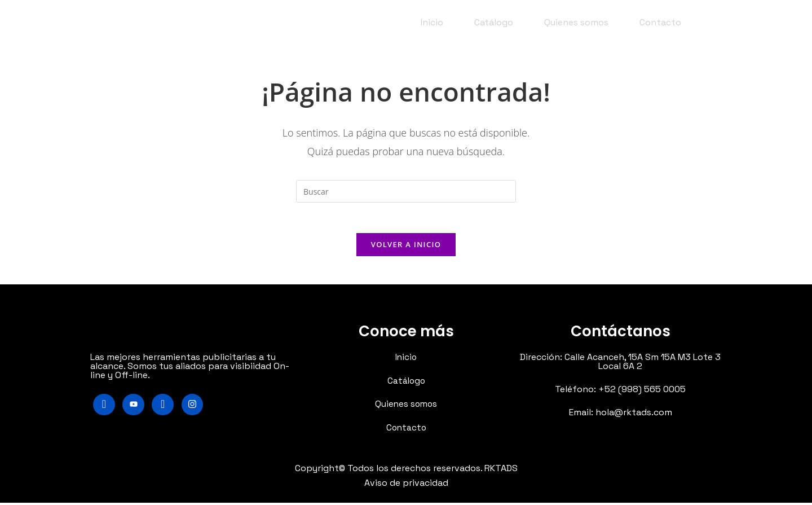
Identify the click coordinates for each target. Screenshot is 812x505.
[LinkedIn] (165, 408)
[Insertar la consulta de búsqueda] (406, 191)
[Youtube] (135, 408)
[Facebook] (104, 408)
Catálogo (494, 22)
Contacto (660, 22)
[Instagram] (195, 408)
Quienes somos (576, 22)
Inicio (432, 22)
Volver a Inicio (406, 248)
